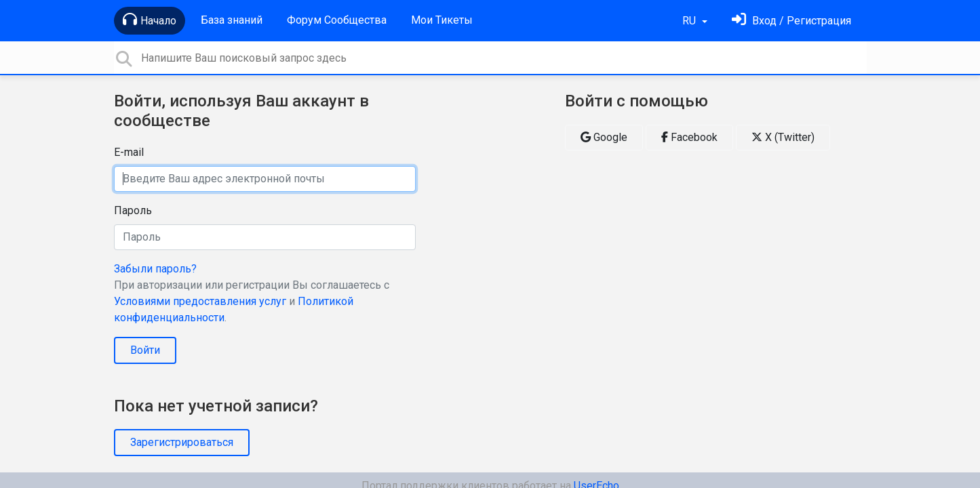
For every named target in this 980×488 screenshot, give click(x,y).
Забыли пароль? (155, 269)
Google (604, 137)
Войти (145, 350)
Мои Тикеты (442, 20)
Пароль (133, 210)
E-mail (129, 152)
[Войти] (791, 21)
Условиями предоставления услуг (200, 301)
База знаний (232, 20)
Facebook (689, 137)
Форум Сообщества (337, 20)
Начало (150, 20)
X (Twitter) (783, 137)
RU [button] (690, 21)
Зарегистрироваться (182, 442)
